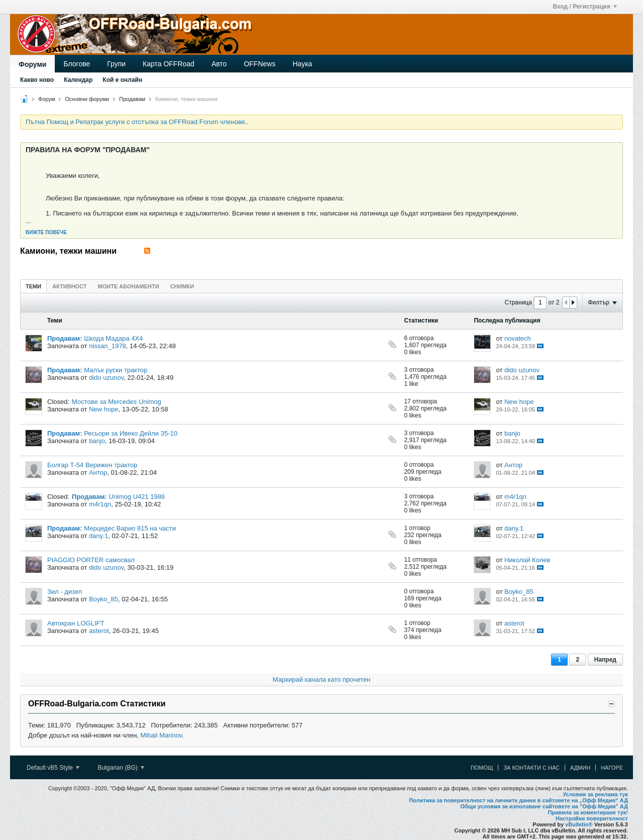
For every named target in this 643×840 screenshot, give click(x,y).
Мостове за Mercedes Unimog (117, 402)
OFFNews (259, 64)
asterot (99, 631)
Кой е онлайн (122, 80)
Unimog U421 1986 (137, 497)
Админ (580, 768)
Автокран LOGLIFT (76, 623)
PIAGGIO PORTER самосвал (91, 560)
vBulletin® (579, 824)
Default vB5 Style (53, 768)
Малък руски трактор (116, 370)
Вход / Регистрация (585, 7)
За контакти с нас (531, 768)
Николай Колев (527, 560)
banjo (97, 441)
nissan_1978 (108, 346)
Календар (78, 80)
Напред (605, 660)
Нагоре (612, 768)
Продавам (132, 99)
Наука (302, 64)
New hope (104, 409)
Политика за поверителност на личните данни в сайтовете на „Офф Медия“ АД (518, 800)
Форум (46, 99)
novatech (518, 338)
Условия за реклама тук (596, 794)
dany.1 (98, 536)
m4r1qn (100, 504)
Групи (116, 64)
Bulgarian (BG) (121, 768)
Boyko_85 (103, 599)
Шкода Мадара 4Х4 (113, 338)
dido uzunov (106, 378)
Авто (219, 64)
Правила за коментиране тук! (588, 812)
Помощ (482, 768)
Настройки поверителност (592, 818)
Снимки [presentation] (182, 286)
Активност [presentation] (69, 286)
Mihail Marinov (162, 735)
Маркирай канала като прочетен (321, 679)
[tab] (33, 286)
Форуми (32, 64)
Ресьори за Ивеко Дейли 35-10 (131, 433)
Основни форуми (87, 99)
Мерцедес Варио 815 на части (130, 528)
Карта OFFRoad (169, 64)
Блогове (77, 64)
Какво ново (37, 80)
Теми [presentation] (33, 286)
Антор (98, 472)
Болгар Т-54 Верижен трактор (92, 465)
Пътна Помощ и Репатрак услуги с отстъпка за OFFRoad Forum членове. (136, 122)
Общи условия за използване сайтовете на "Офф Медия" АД (544, 806)
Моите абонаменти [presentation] (129, 286)
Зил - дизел (65, 592)
